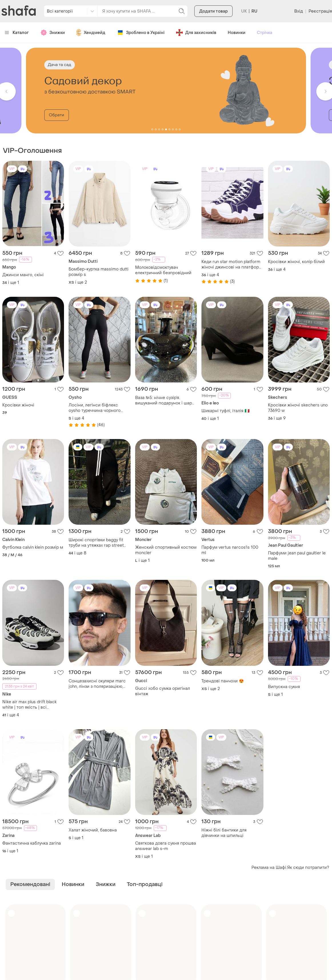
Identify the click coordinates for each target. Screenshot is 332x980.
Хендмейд (91, 33)
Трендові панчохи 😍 (223, 681)
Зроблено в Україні (141, 33)
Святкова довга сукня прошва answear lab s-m (166, 846)
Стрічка (265, 33)
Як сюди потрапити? (308, 868)
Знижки (53, 33)
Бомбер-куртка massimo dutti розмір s (99, 272)
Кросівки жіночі (18, 405)
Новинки (237, 33)
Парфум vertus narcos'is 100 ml (230, 550)
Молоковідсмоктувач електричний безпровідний (163, 270)
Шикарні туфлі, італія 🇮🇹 (225, 411)
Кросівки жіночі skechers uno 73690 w (298, 408)
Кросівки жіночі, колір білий (296, 262)
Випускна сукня (284, 687)
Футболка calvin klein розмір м (33, 547)
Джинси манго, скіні (23, 275)
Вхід (299, 11)
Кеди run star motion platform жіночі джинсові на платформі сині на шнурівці (232, 264)
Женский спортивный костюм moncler (166, 550)
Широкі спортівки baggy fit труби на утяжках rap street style (96, 543)
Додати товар (213, 11)
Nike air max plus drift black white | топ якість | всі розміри (29, 705)
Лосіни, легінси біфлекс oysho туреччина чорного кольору (95, 408)
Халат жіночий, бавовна (93, 830)
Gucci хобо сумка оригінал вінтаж (163, 691)
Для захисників (196, 33)
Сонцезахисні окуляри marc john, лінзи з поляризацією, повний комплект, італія (97, 684)
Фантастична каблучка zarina (32, 843)
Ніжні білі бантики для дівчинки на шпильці (224, 833)
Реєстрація (320, 11)
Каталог (17, 33)
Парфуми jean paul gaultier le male (297, 556)
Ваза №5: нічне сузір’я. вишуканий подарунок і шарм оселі (165, 400)
